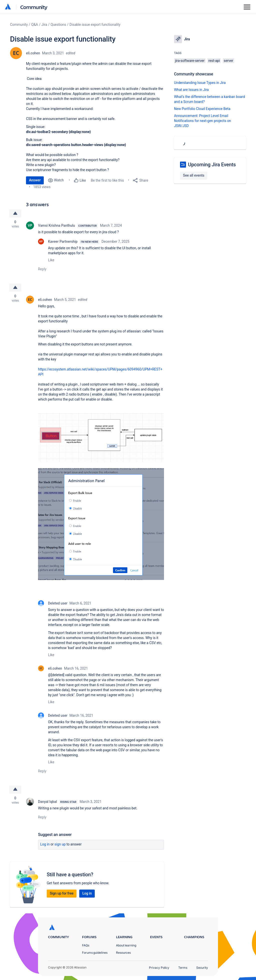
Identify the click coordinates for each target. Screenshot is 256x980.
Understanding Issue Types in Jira (200, 83)
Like (51, 260)
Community (34, 7)
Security (202, 968)
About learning (126, 945)
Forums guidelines (95, 953)
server (228, 61)
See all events (194, 175)
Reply (42, 269)
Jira (44, 25)
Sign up (60, 844)
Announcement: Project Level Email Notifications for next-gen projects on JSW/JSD (202, 121)
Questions (58, 25)
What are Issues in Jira (191, 90)
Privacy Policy (159, 968)
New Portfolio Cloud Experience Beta (202, 109)
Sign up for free (62, 893)
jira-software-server (190, 61)
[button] (101, 437)
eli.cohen (33, 53)
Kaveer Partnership (63, 241)
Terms (183, 968)
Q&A (35, 25)
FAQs (86, 945)
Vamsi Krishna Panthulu (56, 225)
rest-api (214, 61)
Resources (123, 953)
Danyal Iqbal (47, 802)
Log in (45, 844)
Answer (35, 180)
